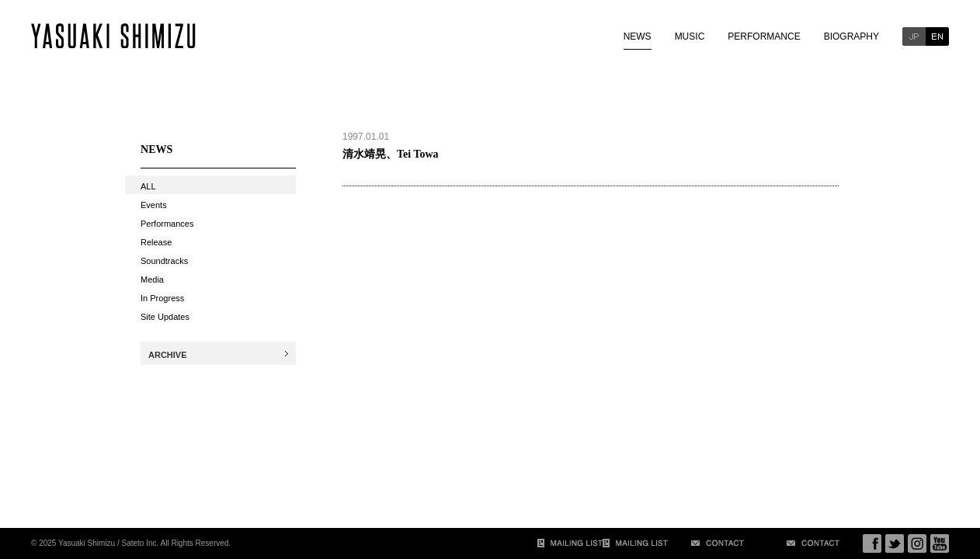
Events (154, 205)
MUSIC (690, 36)
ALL (148, 186)
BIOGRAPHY (851, 36)
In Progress (162, 298)
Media (152, 279)
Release (156, 242)
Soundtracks (164, 261)
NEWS (638, 36)
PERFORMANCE (764, 36)
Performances (167, 224)
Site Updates (165, 317)
